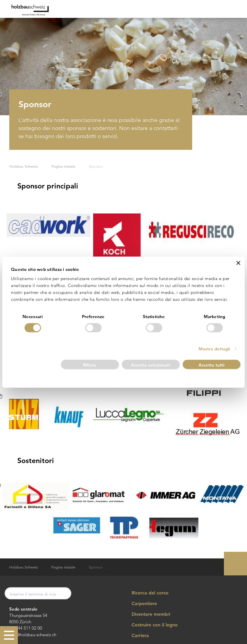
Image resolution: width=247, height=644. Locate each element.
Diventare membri (147, 614)
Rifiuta (90, 365)
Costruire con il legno (151, 625)
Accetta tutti (212, 365)
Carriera (136, 636)
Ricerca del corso (146, 593)
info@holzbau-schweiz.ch (33, 635)
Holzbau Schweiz (24, 166)
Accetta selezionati (151, 365)
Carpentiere (140, 604)
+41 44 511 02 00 (26, 628)
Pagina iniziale (63, 166)
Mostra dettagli (215, 349)
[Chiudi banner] (238, 263)
